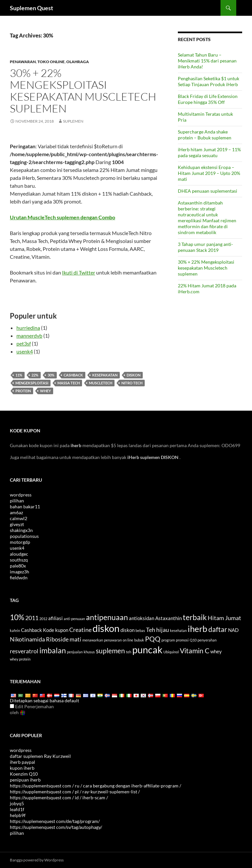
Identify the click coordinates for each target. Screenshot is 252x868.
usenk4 (25, 351)
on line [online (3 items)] (128, 640)
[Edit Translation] (12, 706)
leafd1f (17, 809)
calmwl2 (19, 518)
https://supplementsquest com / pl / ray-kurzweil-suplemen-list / (75, 792)
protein (23, 391)
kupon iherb (22, 768)
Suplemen (73, 121)
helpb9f (18, 815)
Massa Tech (69, 383)
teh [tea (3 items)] (129, 652)
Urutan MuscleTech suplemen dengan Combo (63, 217)
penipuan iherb (25, 780)
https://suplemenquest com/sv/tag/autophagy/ (56, 827)
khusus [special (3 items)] (89, 652)
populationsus (24, 536)
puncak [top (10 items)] (147, 650)
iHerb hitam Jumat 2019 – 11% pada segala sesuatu (209, 152)
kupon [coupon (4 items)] (62, 630)
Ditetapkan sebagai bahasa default (44, 700)
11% (19, 375)
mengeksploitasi (32, 383)
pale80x (18, 566)
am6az (16, 512)
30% (51, 375)
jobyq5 (17, 803)
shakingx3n (21, 530)
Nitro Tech (132, 383)
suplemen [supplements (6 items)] (110, 651)
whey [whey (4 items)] (216, 651)
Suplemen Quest (31, 8)
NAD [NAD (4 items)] (233, 630)
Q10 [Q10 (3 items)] (193, 640)
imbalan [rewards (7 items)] (53, 650)
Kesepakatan (105, 375)
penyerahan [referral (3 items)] (207, 640)
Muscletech (101, 383)
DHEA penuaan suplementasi (208, 191)
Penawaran (23, 62)
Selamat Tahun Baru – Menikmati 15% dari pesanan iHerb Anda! (207, 61)
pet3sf (24, 343)
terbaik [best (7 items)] (195, 617)
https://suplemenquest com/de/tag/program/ (55, 821)
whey (45, 391)
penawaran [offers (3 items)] (113, 640)
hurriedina (28, 328)
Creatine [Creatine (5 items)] (80, 630)
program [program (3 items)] (168, 640)
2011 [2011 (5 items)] (32, 618)
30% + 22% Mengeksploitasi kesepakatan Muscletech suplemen (83, 91)
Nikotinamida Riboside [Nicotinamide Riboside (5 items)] (39, 639)
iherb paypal (22, 762)
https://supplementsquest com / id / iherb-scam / (59, 797)
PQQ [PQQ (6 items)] (153, 639)
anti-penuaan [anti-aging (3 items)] (74, 619)
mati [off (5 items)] (75, 639)
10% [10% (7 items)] (17, 617)
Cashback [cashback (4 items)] (31, 630)
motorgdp (20, 542)
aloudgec (19, 554)
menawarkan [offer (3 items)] (93, 640)
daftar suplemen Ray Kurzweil (40, 756)
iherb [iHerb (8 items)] (198, 629)
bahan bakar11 (25, 506)
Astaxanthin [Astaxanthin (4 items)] (168, 618)
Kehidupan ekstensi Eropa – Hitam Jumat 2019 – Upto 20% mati (209, 173)
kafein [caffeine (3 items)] (15, 630)
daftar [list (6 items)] (218, 629)
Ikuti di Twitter (79, 272)
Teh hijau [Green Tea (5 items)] (157, 630)
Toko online (51, 62)
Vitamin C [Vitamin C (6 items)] (195, 651)
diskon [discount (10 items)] (106, 628)
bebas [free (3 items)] (140, 630)
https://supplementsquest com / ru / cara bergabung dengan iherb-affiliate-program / (95, 786)
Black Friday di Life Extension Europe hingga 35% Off (208, 99)
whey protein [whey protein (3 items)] (20, 659)
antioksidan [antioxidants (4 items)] (142, 618)
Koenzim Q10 (24, 774)
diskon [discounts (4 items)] (127, 630)
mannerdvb (29, 336)
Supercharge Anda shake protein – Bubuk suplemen (205, 135)
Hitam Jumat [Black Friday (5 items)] (224, 618)
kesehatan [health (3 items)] (178, 630)
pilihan (17, 501)
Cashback (73, 375)
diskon (134, 375)
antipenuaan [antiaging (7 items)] (107, 617)
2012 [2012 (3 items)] (43, 619)
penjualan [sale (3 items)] (75, 652)
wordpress (21, 495)
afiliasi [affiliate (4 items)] (55, 618)
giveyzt (17, 524)
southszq (19, 560)
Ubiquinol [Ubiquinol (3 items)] (171, 652)
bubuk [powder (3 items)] (139, 640)
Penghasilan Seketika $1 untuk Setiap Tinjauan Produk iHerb (209, 81)
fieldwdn (19, 578)
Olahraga (78, 62)
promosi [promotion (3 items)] (182, 640)
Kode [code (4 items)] (49, 630)
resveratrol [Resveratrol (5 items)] (24, 651)
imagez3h (20, 572)
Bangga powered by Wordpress (37, 860)
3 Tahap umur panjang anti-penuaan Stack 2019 (205, 247)
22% (35, 375)
